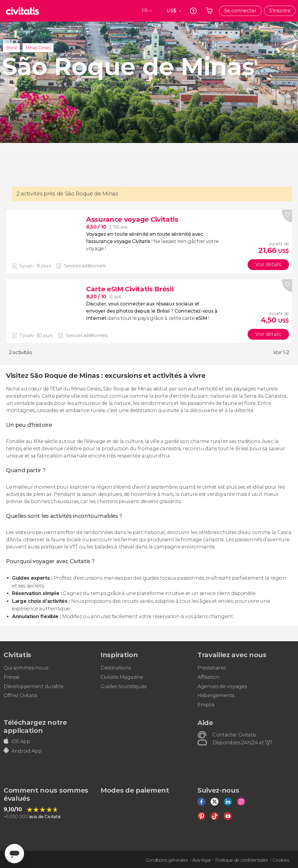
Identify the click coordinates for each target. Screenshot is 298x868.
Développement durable (33, 686)
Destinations (116, 668)
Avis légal (202, 860)
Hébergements (216, 695)
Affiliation (208, 677)
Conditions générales (167, 860)
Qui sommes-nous (26, 668)
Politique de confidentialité (242, 860)
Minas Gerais (38, 48)
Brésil (11, 48)
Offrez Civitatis (20, 695)
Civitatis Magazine (122, 677)
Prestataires (212, 668)
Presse (12, 677)
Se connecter (240, 11)
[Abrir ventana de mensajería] (14, 854)
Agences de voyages (222, 686)
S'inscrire (280, 11)
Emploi (206, 705)
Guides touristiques (124, 686)
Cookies (281, 860)
